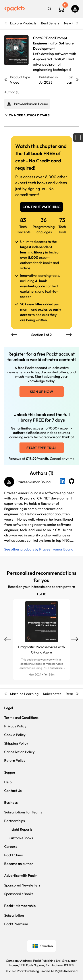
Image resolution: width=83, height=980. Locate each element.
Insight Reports (21, 829)
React (70, 694)
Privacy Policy (15, 726)
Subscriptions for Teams (23, 812)
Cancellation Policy (19, 752)
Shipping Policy (16, 743)
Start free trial (41, 448)
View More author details (27, 115)
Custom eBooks (21, 838)
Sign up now (41, 392)
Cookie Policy (15, 735)
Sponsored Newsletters (22, 885)
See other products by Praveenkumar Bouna (39, 549)
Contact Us (13, 791)
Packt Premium (16, 924)
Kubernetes (52, 694)
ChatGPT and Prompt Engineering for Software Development (53, 43)
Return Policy (15, 760)
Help (8, 782)
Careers (11, 846)
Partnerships (14, 821)
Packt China (14, 855)
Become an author (19, 864)
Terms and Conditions (21, 718)
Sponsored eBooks (19, 894)
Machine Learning (24, 694)
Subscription (14, 915)
